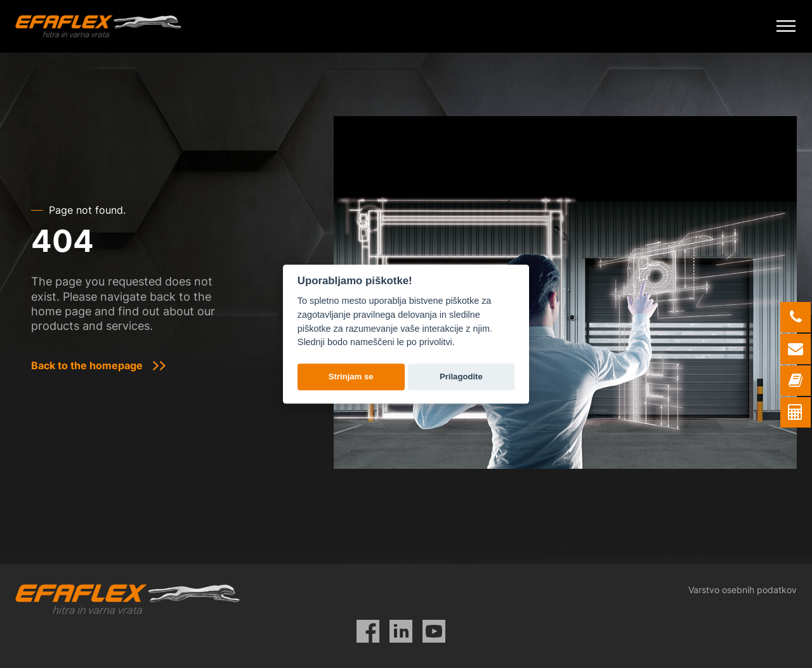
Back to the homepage (87, 365)
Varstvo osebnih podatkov (743, 590)
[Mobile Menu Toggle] (786, 26)
